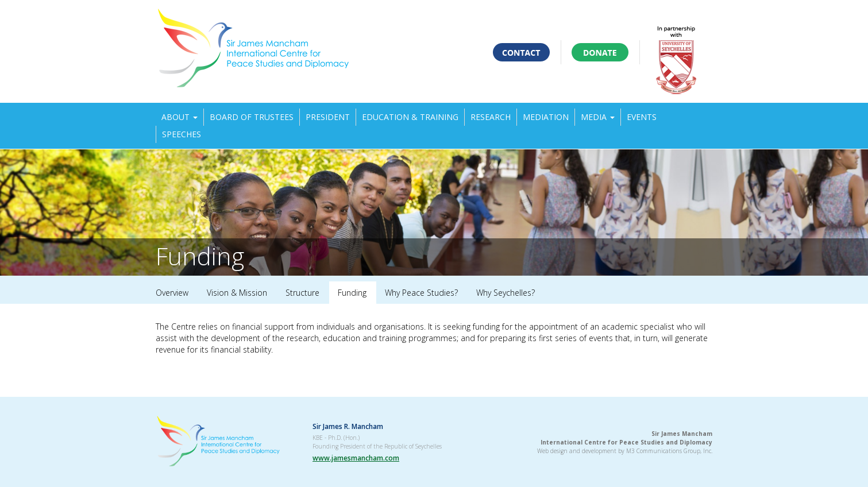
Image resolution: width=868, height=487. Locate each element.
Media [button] (598, 117)
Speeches (182, 134)
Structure (302, 293)
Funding (352, 293)
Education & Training (410, 117)
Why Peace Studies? (421, 293)
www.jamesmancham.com (356, 458)
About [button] (180, 117)
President (328, 117)
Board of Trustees (252, 117)
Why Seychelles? (506, 293)
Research (491, 117)
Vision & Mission (237, 293)
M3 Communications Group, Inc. (669, 451)
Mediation (546, 117)
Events (642, 117)
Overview (172, 293)
